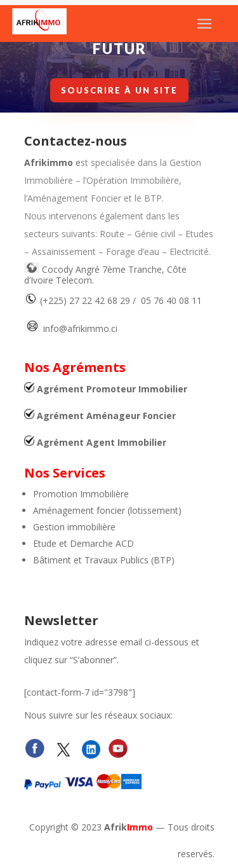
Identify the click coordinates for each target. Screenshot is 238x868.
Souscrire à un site (119, 90)
